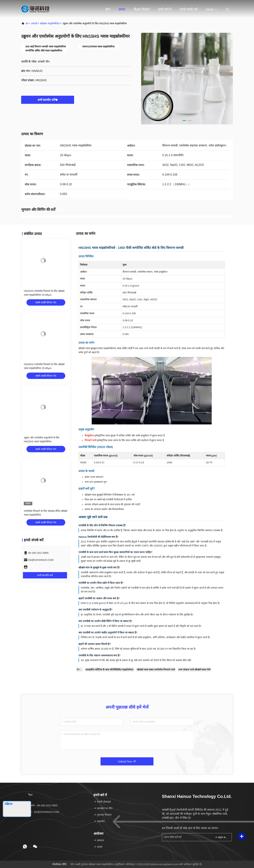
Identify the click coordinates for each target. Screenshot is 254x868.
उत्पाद (122, 9)
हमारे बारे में (165, 9)
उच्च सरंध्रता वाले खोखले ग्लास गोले (194, 670)
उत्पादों (34, 23)
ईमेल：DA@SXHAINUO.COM (41, 812)
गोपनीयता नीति (59, 864)
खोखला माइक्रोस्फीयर (50, 23)
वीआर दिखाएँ (142, 9)
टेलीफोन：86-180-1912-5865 (41, 805)
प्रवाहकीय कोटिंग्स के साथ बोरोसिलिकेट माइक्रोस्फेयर (109, 670)
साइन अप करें (222, 837)
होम (108, 9)
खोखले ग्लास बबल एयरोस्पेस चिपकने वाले (156, 670)
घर (27, 23)
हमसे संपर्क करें (189, 9)
